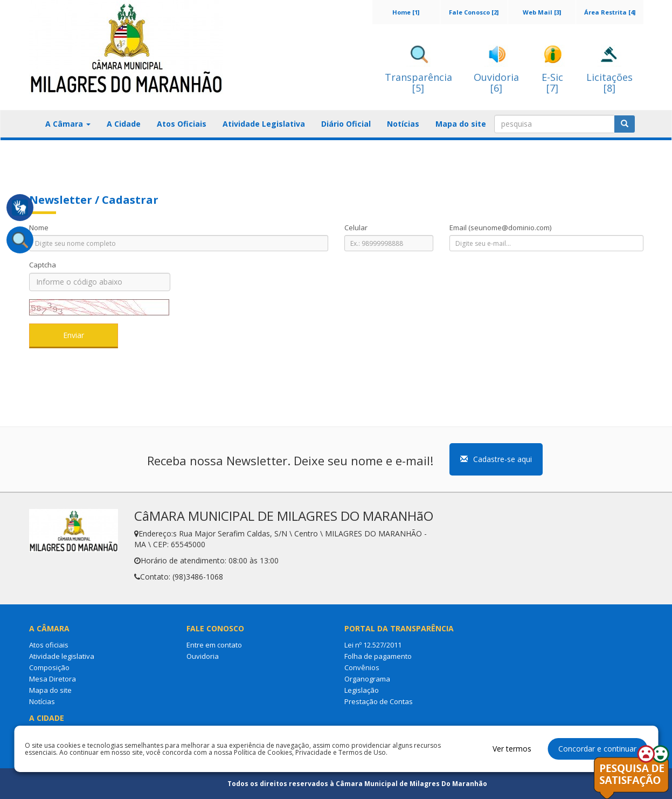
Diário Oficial (346, 124)
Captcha (43, 265)
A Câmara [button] (68, 124)
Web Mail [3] (542, 12)
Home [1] (406, 12)
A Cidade (124, 124)
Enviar (74, 335)
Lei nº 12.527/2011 (373, 645)
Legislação (362, 690)
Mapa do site (461, 124)
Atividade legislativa (62, 656)
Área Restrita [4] (610, 12)
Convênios (362, 667)
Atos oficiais (49, 645)
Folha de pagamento (378, 656)
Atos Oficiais (182, 124)
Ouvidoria (203, 656)
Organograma (367, 679)
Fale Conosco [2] (474, 12)
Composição (49, 667)
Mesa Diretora (53, 679)
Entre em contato (214, 645)
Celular (356, 228)
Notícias (403, 124)
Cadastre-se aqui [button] (496, 459)
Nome (39, 228)
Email (500, 228)
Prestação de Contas (379, 701)
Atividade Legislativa (264, 124)
